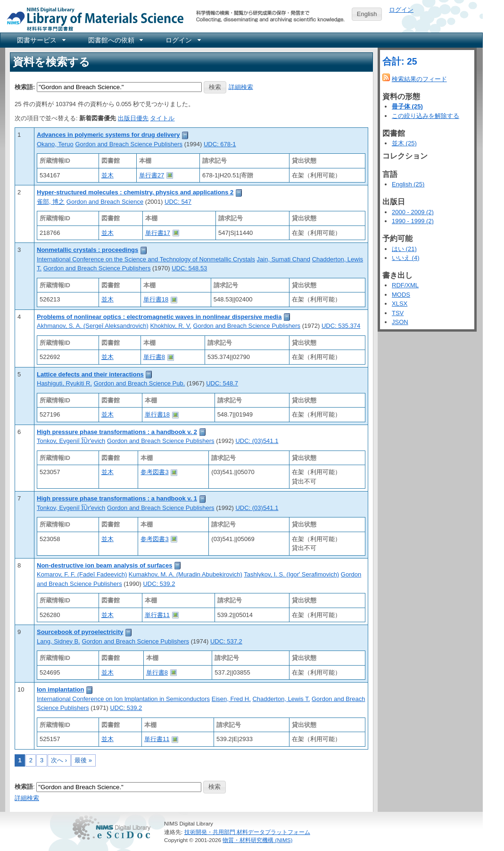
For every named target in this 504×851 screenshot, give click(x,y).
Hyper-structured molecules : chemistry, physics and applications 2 (135, 192)
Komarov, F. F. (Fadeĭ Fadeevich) (82, 574)
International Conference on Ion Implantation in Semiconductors (123, 699)
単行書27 (152, 175)
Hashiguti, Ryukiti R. (64, 383)
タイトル (162, 118)
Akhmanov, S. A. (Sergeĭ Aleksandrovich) (93, 326)
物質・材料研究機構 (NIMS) (257, 840)
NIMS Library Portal (92, 19)
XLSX (400, 304)
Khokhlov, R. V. (170, 326)
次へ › (59, 760)
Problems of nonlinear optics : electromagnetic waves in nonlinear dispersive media (159, 317)
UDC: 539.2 (159, 584)
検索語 (24, 787)
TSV (398, 313)
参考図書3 (154, 472)
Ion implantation (60, 689)
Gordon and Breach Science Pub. (140, 383)
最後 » (83, 760)
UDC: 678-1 (220, 144)
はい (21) (404, 249)
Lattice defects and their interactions (90, 374)
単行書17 (158, 233)
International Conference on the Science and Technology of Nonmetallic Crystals (146, 259)
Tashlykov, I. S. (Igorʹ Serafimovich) (291, 574)
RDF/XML (405, 285)
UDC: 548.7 (222, 383)
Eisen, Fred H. (231, 699)
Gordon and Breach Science (105, 202)
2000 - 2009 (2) (413, 212)
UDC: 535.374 (341, 326)
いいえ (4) (406, 258)
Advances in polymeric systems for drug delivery (108, 135)
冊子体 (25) (407, 106)
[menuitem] (41, 40)
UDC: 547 (178, 202)
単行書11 (157, 615)
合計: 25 (400, 61)
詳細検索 (241, 87)
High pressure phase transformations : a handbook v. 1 (117, 498)
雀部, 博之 (51, 202)
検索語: (25, 87)
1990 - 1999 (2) (413, 221)
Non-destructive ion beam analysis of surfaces (105, 565)
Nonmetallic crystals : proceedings (87, 250)
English (367, 14)
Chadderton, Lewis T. (281, 699)
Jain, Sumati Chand (284, 259)
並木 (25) (404, 143)
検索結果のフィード (419, 79)
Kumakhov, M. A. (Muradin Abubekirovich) (186, 574)
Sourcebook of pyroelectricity (80, 632)
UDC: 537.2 (226, 641)
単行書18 (156, 299)
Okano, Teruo (55, 144)
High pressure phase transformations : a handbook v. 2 (117, 432)
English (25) (408, 184)
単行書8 (154, 357)
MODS (401, 295)
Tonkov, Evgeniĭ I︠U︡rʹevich (71, 441)
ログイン (401, 10)
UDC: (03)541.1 (257, 441)
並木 (107, 175)
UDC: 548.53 (189, 268)
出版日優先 (133, 118)
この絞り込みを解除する (426, 116)
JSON (400, 322)
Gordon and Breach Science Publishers (129, 144)
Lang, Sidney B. (58, 641)
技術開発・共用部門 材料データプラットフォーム (247, 832)
